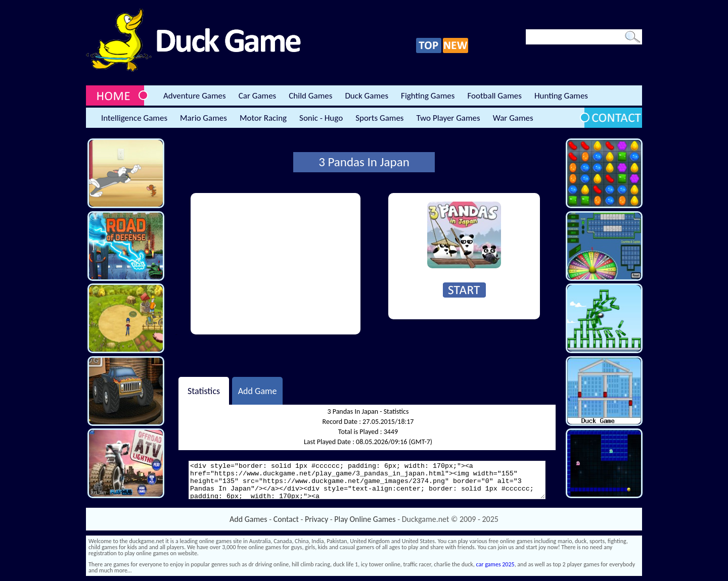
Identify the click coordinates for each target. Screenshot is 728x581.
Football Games (494, 96)
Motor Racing (263, 118)
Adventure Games (195, 96)
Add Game (258, 391)
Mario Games (203, 118)
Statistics (204, 391)
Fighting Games (428, 96)
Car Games (258, 96)
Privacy (316, 519)
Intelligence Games (134, 118)
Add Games (248, 519)
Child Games (310, 96)
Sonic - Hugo (321, 118)
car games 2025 (495, 564)
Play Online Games (365, 519)
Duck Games (367, 96)
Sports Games (379, 118)
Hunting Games (561, 96)
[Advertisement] (276, 264)
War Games (513, 118)
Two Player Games (448, 118)
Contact (286, 519)
